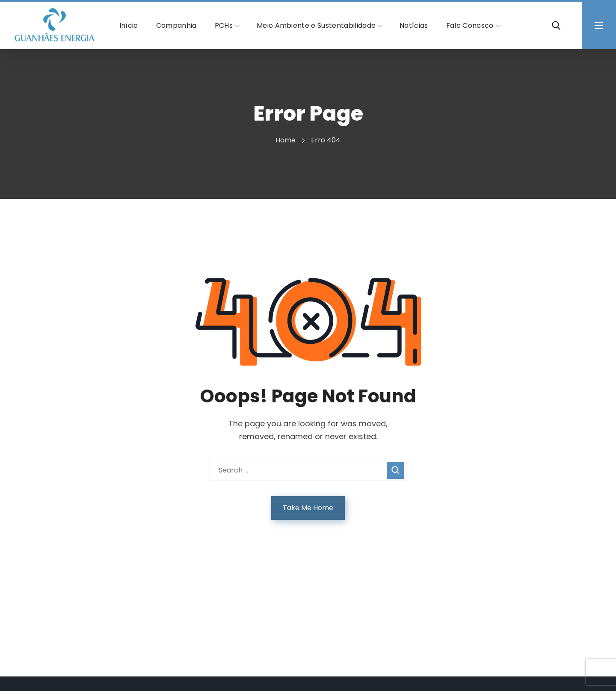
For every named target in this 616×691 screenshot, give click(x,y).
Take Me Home (308, 508)
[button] (556, 26)
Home (286, 140)
